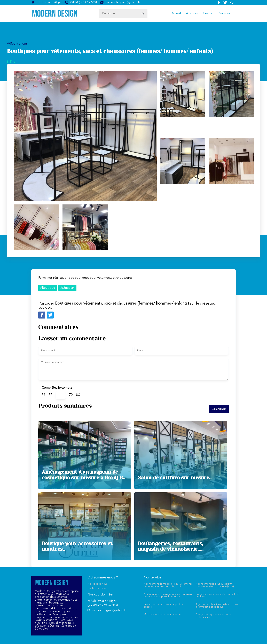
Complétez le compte (57, 388)
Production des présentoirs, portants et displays (217, 595)
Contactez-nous (97, 588)
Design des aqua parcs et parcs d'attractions (213, 616)
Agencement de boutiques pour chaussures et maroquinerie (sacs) (215, 585)
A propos (192, 13)
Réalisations (17, 44)
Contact (209, 13)
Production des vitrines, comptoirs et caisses (164, 606)
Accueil (176, 13)
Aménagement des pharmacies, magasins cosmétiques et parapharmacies (168, 595)
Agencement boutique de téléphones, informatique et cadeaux (217, 606)
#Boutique (48, 288)
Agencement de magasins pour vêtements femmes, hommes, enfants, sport (168, 585)
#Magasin (67, 288)
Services (224, 13)
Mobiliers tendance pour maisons (162, 615)
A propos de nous (97, 584)
